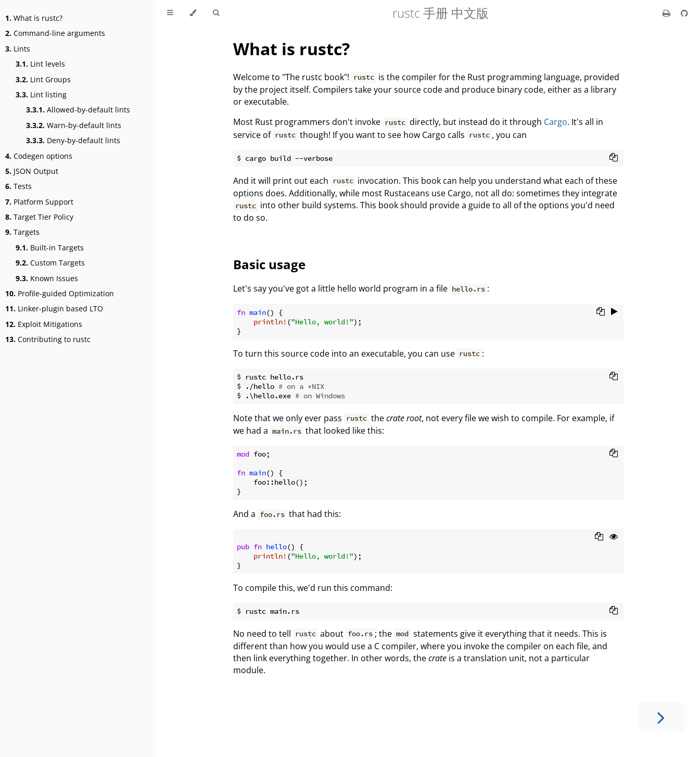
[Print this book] (667, 13)
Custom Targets (50, 263)
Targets (22, 232)
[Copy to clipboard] (614, 158)
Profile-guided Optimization (60, 293)
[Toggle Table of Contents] (170, 13)
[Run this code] (614, 312)
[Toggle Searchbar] (216, 13)
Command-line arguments (55, 33)
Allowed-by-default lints (78, 110)
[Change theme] (193, 13)
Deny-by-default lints (73, 140)
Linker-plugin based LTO (54, 308)
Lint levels (40, 64)
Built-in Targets (50, 248)
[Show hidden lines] (614, 537)
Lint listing (41, 94)
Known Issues (47, 278)
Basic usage (269, 264)
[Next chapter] (661, 717)
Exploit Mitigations (44, 324)
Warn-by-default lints (74, 125)
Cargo (556, 122)
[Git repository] (684, 13)
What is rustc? (34, 18)
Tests (18, 186)
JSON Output (32, 171)
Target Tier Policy (39, 217)
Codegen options (39, 156)
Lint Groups (43, 79)
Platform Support (39, 202)
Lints (18, 49)
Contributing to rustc (48, 339)
